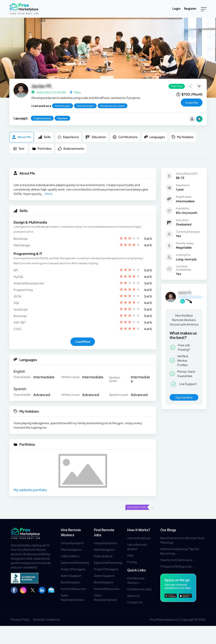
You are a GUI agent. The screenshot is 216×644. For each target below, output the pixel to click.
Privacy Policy (20, 619)
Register (190, 8)
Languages (155, 137)
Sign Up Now (184, 397)
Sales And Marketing (75, 563)
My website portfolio (30, 490)
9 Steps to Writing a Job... (177, 566)
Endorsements (71, 149)
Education (96, 137)
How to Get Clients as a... (177, 560)
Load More (83, 341)
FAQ (130, 555)
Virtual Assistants (72, 543)
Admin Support (71, 576)
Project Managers (73, 569)
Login (176, 8)
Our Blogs (168, 530)
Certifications (125, 137)
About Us (133, 596)
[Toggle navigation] (204, 9)
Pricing (132, 562)
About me (22, 137)
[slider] (130, 239)
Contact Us (135, 602)
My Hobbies (182, 137)
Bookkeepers (70, 582)
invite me (192, 103)
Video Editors (70, 556)
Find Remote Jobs (139, 589)
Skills (44, 137)
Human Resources (73, 589)
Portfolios (42, 149)
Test (19, 149)
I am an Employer (139, 538)
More (49, 194)
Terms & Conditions (46, 619)
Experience (68, 137)
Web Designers (71, 549)
